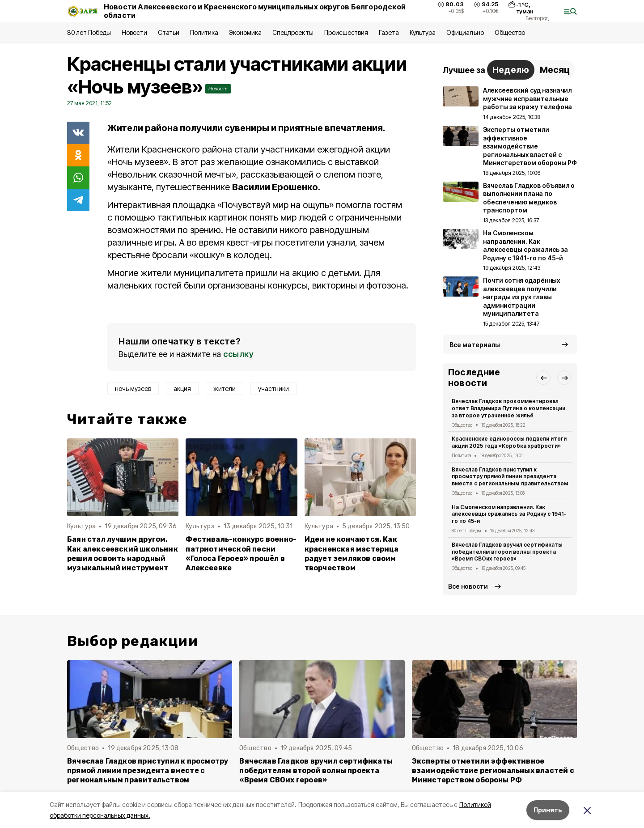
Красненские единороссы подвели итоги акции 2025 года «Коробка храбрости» (509, 442)
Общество (510, 32)
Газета (389, 32)
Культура (423, 32)
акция (182, 389)
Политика (204, 32)
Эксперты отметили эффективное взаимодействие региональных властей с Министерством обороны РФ (493, 771)
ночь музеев (133, 389)
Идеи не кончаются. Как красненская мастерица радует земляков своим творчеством (352, 553)
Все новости (468, 586)
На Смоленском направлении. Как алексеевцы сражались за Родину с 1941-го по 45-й (509, 514)
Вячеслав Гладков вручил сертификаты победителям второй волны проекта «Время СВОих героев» (507, 552)
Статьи (169, 32)
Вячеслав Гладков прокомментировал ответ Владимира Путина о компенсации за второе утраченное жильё (508, 408)
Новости (134, 32)
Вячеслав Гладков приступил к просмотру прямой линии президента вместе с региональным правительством (510, 477)
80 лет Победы (89, 32)
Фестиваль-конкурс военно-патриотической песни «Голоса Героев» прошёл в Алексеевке (241, 553)
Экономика (245, 32)
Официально (465, 32)
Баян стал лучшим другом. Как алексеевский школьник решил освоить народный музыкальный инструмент (123, 553)
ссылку (238, 354)
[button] (543, 378)
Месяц (555, 70)
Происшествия (346, 32)
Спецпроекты (293, 32)
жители (225, 389)
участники (273, 389)
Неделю (511, 70)
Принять (548, 810)
